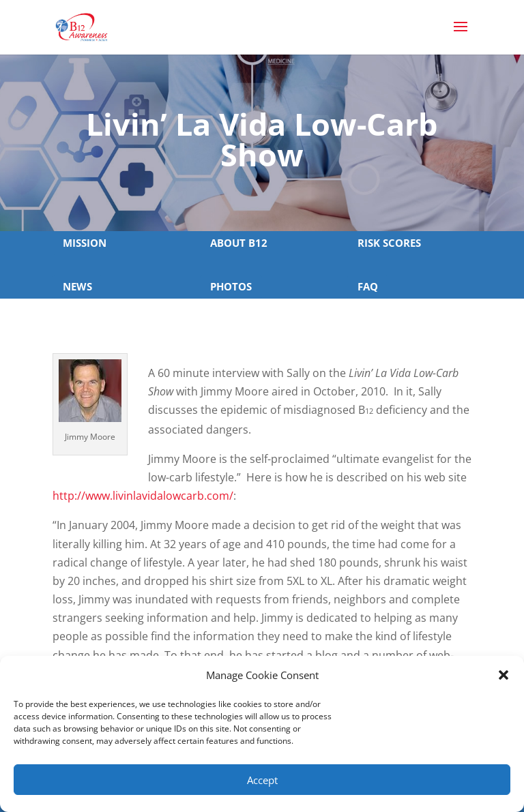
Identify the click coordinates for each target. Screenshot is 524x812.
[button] (504, 675)
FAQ (368, 286)
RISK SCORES (389, 243)
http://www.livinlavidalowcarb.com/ (143, 496)
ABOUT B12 (239, 243)
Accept (262, 780)
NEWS (77, 286)
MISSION (85, 243)
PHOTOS (231, 286)
